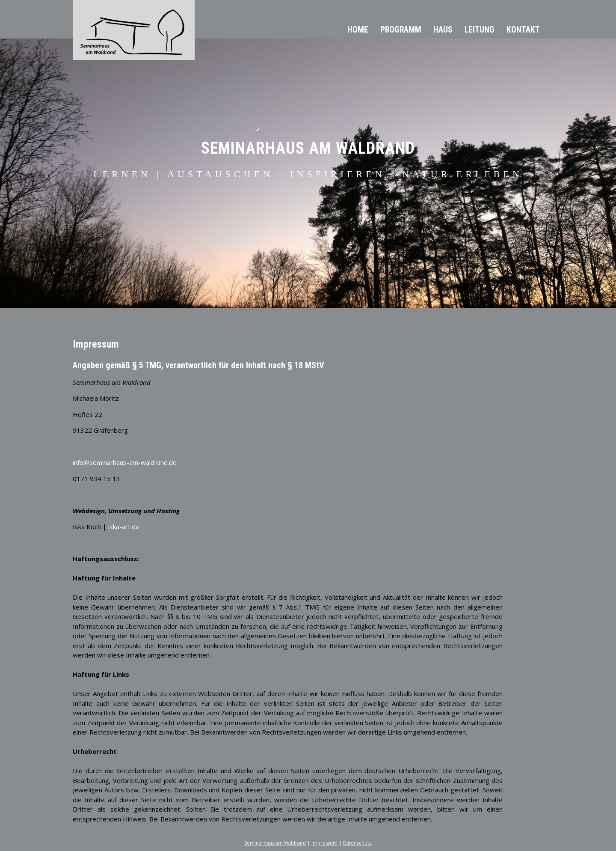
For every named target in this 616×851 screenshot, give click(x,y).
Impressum (324, 843)
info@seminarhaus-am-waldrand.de (125, 462)
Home (358, 30)
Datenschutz (357, 843)
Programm (401, 30)
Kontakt (523, 30)
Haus (443, 30)
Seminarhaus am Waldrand (275, 843)
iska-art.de (124, 527)
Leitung (480, 30)
